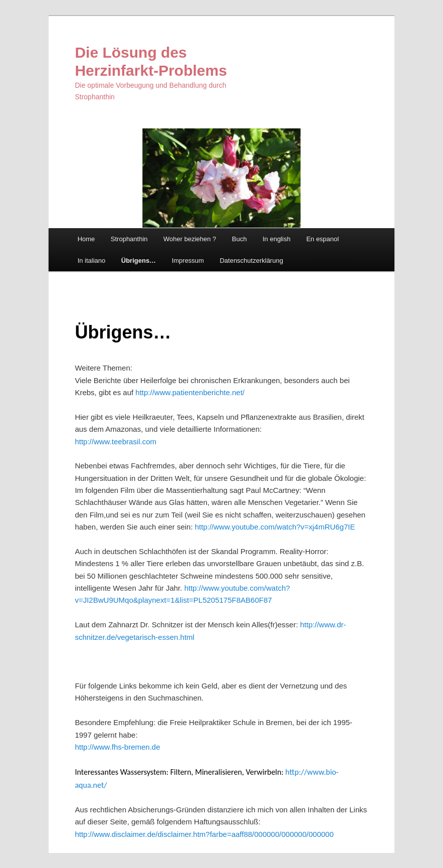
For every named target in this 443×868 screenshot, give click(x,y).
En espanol (322, 239)
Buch (240, 239)
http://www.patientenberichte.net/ (190, 392)
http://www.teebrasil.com (116, 442)
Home (86, 239)
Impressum (188, 261)
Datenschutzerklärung (251, 261)
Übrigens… (139, 261)
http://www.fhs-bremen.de (117, 747)
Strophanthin (129, 239)
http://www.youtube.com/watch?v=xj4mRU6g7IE (275, 527)
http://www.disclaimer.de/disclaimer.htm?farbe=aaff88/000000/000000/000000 (204, 834)
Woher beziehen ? (190, 239)
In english (277, 239)
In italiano (92, 261)
